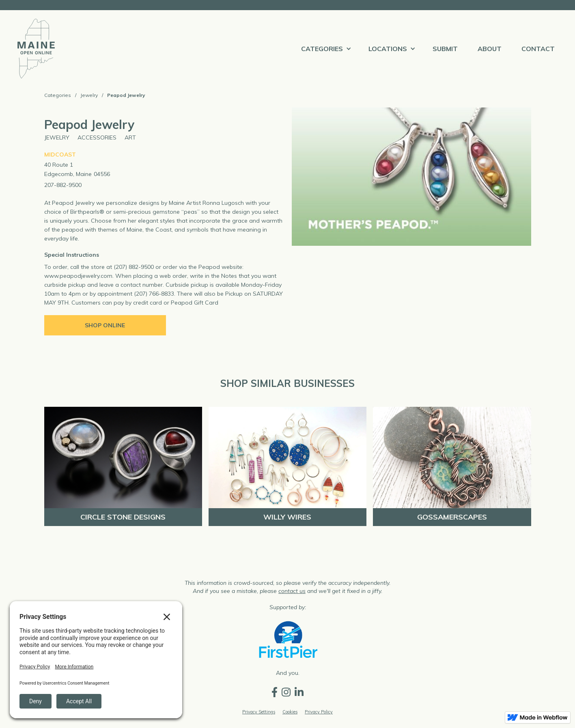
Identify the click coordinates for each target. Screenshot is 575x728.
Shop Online (105, 325)
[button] (325, 49)
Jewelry (89, 95)
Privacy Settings (259, 712)
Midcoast (60, 155)
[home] (36, 49)
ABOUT (490, 49)
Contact (538, 49)
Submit (445, 49)
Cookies (290, 712)
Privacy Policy (319, 712)
